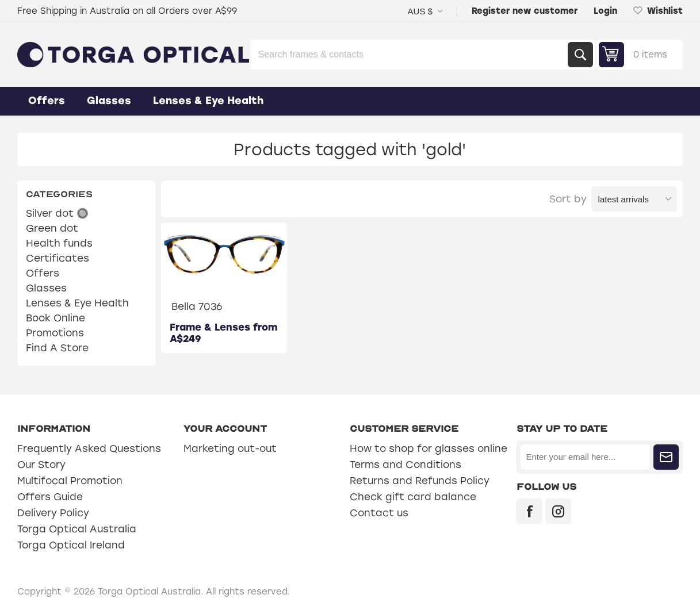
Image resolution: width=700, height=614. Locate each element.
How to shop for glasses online (429, 448)
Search (580, 55)
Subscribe (666, 457)
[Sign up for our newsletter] (585, 457)
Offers (43, 273)
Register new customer (525, 11)
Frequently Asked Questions (89, 448)
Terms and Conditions (406, 465)
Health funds (59, 243)
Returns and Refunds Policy (420, 481)
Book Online (56, 318)
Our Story (41, 465)
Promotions (55, 333)
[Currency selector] (425, 11)
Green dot (52, 228)
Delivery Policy (53, 513)
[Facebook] (529, 511)
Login (605, 11)
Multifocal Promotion (70, 481)
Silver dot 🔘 (57, 213)
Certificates (58, 258)
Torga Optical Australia (77, 529)
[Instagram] (558, 511)
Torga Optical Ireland (71, 545)
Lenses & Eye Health (77, 303)
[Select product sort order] (634, 199)
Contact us (379, 513)
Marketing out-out (230, 448)
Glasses (46, 288)
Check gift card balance (413, 497)
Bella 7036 (197, 306)
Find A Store (57, 348)
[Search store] (410, 55)
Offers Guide (50, 497)
